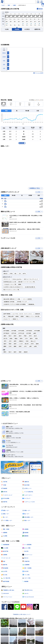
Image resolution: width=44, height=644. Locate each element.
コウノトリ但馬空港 (27, 299)
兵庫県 (14, 5)
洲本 (5, 207)
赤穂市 (11, 339)
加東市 (15, 344)
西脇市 (16, 339)
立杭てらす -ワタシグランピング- (31, 279)
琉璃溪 (20, 284)
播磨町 (5, 346)
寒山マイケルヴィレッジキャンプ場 (11, 290)
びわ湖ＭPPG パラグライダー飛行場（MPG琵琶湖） (15, 304)
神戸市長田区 (29, 331)
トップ (3, 5)
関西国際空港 (31, 304)
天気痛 (4, 57)
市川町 (10, 346)
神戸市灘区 (14, 331)
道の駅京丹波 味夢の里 (30, 287)
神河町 (20, 346)
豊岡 (5, 204)
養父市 (10, 352)
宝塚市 (21, 339)
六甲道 (11, 274)
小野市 (5, 341)
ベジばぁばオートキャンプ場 (10, 284)
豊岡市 (5, 352)
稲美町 (37, 344)
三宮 (20, 274)
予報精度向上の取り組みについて (22, 614)
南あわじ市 (33, 341)
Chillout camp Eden (17, 279)
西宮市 (15, 336)
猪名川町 (27, 344)
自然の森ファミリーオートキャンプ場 (26, 282)
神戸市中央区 (21, 333)
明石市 (10, 336)
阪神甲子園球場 (7, 314)
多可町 (32, 344)
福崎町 (15, 346)
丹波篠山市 (21, 341)
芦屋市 (25, 336)
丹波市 (27, 341)
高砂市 (31, 339)
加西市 (15, 341)
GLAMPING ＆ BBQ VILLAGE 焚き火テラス (13, 287)
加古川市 (5, 339)
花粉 (4, 64)
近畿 (9, 5)
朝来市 (15, 352)
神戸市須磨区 (37, 331)
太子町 (25, 346)
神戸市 (24, 274)
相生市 (35, 336)
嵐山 (4, 316)
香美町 (20, 352)
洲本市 (20, 336)
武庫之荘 (5, 274)
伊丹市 (30, 336)
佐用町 (35, 346)
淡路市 (5, 344)
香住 (5, 201)
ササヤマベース (7, 279)
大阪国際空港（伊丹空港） (9, 302)
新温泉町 (26, 352)
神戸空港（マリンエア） (23, 302)
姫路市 (35, 333)
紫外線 (4, 53)
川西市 (36, 339)
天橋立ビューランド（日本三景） (33, 316)
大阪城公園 (37, 314)
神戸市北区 (14, 333)
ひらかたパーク (7, 319)
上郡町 (30, 346)
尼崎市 (5, 336)
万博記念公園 (11, 316)
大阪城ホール (15, 319)
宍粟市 (10, 344)
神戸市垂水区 (6, 333)
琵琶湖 (22, 316)
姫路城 (17, 316)
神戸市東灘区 (6, 331)
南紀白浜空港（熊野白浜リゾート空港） (12, 299)
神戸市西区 (29, 333)
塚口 (16, 274)
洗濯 (4, 68)
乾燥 (4, 61)
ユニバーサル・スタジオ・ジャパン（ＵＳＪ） (22, 314)
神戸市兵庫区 (21, 331)
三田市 (10, 341)
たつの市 (21, 344)
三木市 (26, 339)
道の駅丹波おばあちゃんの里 (10, 282)
